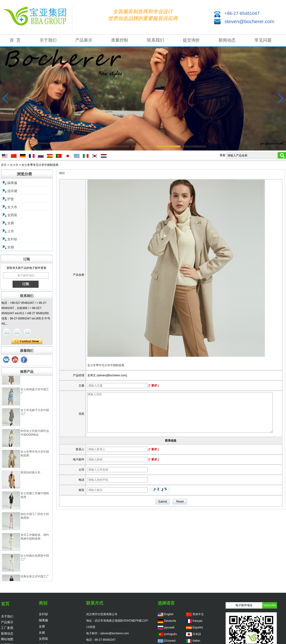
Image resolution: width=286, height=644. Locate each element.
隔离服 (12, 183)
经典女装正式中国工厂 (35, 578)
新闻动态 (227, 40)
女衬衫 (12, 239)
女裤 (11, 223)
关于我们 (48, 40)
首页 (4, 165)
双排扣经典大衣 (31, 474)
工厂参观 (7, 628)
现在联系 (27, 341)
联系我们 (156, 40)
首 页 (15, 40)
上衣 (11, 231)
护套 (11, 199)
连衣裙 (12, 191)
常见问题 (263, 40)
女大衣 (14, 165)
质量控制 (120, 40)
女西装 (12, 215)
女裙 (11, 247)
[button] (92, 146)
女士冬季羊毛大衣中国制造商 (106, 365)
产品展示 (84, 40)
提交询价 (191, 40)
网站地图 (7, 639)
